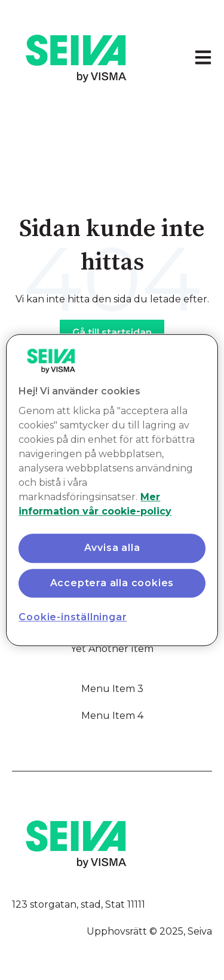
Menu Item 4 (112, 716)
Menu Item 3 (112, 689)
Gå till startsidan (112, 333)
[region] (112, 490)
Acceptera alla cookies (112, 583)
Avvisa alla (112, 548)
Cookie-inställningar (73, 617)
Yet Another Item (112, 649)
